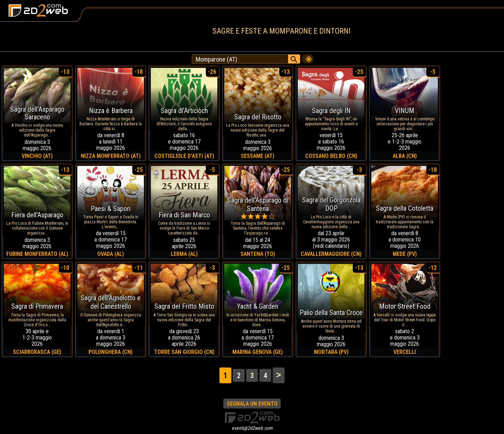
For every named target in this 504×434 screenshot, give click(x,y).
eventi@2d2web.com (252, 428)
